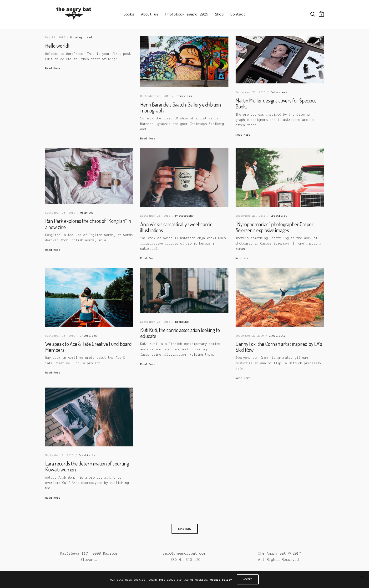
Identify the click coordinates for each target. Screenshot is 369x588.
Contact (238, 14)
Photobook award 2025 (187, 14)
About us (150, 14)
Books (129, 14)
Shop (219, 14)
